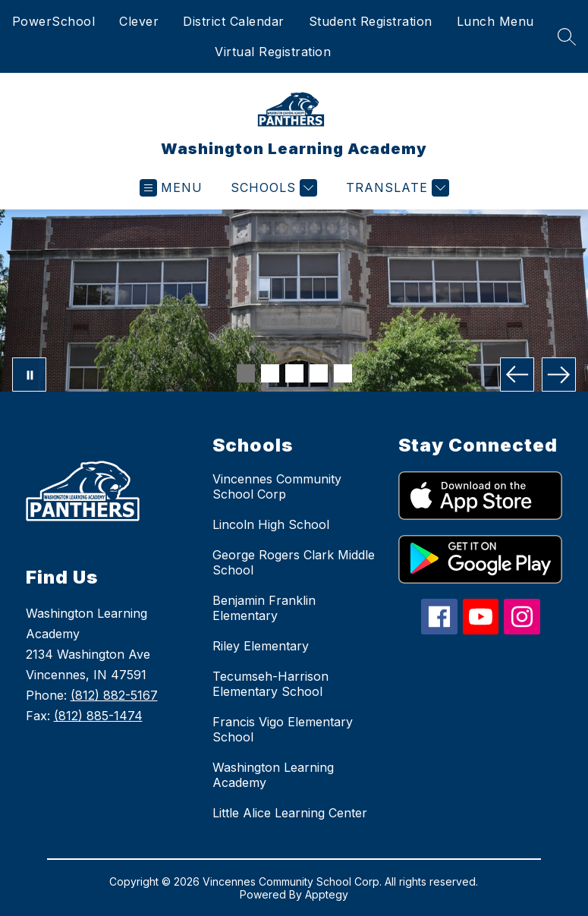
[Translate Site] (396, 188)
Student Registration (371, 21)
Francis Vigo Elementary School (283, 729)
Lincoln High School (271, 524)
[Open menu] (171, 188)
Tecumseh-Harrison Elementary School (270, 684)
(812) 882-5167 (114, 695)
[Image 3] (294, 373)
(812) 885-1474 (98, 716)
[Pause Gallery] (29, 375)
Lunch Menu (495, 21)
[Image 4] (319, 373)
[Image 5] (343, 373)
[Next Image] (559, 375)
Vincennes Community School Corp (277, 486)
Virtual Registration (273, 52)
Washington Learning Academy (273, 775)
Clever (139, 21)
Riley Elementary (261, 646)
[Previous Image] (517, 375)
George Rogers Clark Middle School (294, 562)
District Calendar (234, 21)
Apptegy (327, 894)
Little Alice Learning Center (290, 813)
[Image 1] (246, 373)
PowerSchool (54, 21)
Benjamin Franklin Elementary (264, 608)
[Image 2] (270, 373)
